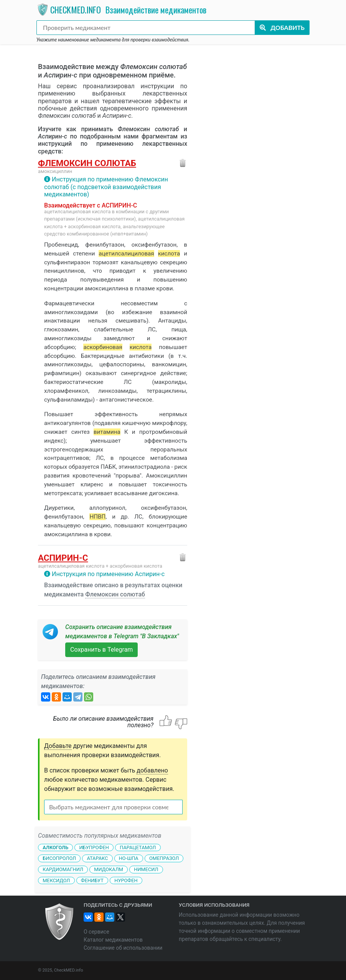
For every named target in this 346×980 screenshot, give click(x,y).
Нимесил (146, 869)
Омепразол (164, 858)
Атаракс (97, 858)
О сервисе (96, 932)
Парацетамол (138, 847)
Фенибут (92, 880)
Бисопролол (59, 858)
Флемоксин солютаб (87, 163)
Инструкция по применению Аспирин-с (108, 574)
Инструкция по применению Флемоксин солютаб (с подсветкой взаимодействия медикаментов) (106, 187)
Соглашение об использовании (123, 948)
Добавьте (58, 746)
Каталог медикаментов (113, 940)
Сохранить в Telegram (101, 650)
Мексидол (56, 880)
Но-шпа (129, 858)
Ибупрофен (94, 847)
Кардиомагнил (63, 869)
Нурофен (126, 880)
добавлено (152, 770)
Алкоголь (55, 847)
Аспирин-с (63, 558)
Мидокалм (109, 869)
